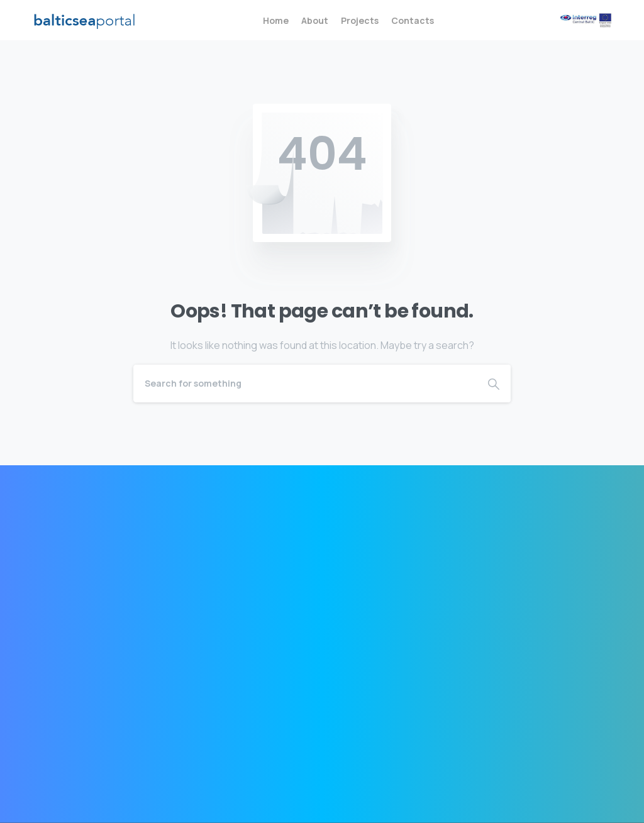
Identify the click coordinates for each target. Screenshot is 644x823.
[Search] (305, 384)
